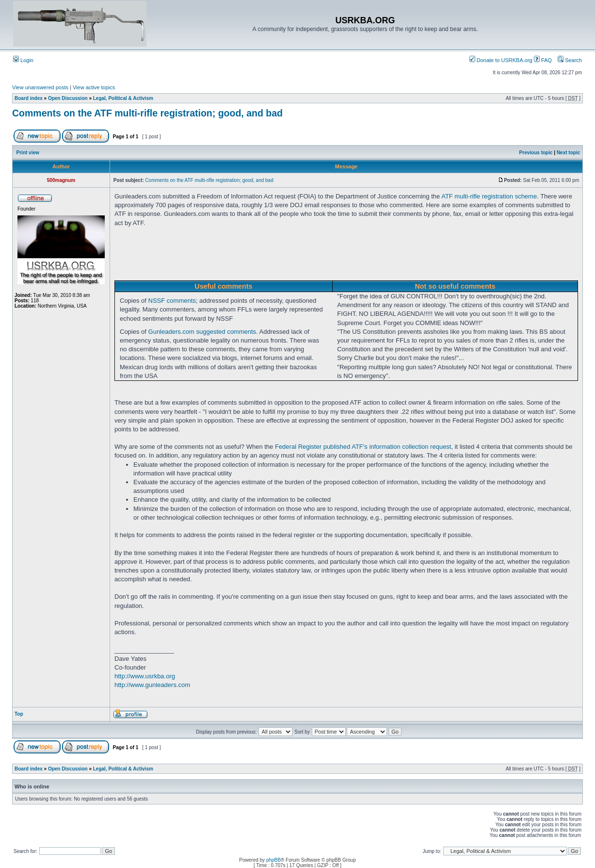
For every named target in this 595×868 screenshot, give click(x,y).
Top (19, 714)
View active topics (94, 87)
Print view (28, 153)
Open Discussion (68, 98)
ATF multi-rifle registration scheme (489, 196)
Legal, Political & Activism (123, 98)
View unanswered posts (40, 87)
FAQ (543, 60)
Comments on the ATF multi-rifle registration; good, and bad (147, 113)
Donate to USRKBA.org (501, 60)
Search (570, 60)
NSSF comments (172, 301)
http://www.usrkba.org (145, 676)
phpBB (273, 860)
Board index (29, 98)
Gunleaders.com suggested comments (202, 332)
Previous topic (536, 153)
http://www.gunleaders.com (152, 685)
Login (23, 60)
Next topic (568, 153)
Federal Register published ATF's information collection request (363, 447)
